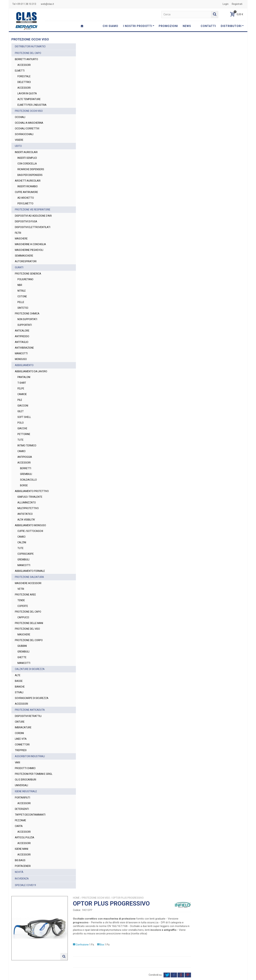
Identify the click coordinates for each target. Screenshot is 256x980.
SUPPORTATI (25, 325)
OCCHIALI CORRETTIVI (27, 129)
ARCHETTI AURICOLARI (28, 181)
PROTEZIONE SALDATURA (29, 577)
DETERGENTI (22, 809)
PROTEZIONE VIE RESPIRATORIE (33, 210)
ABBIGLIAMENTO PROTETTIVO (32, 491)
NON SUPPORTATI (27, 319)
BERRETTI (26, 468)
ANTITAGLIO (22, 342)
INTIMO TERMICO (27, 446)
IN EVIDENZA (22, 879)
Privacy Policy (179, 962)
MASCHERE (21, 239)
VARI (17, 763)
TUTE (20, 440)
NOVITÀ (19, 872)
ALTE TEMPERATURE (29, 99)
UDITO (18, 146)
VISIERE (19, 140)
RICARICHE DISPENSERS (31, 169)
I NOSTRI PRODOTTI (139, 26)
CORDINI (19, 733)
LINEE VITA (21, 739)
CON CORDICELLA (27, 164)
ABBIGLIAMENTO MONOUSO (30, 525)
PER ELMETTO (25, 203)
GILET (21, 411)
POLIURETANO (25, 279)
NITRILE (22, 291)
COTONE (22, 296)
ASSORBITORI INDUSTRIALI (30, 756)
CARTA (19, 826)
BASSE (19, 681)
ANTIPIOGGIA (25, 457)
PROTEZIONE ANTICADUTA (30, 710)
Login (226, 4)
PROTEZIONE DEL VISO (27, 629)
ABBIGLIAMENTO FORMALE (30, 571)
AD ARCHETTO (26, 198)
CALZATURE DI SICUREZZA (30, 669)
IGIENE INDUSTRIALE (26, 791)
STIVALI (19, 692)
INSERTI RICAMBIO (28, 186)
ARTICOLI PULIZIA (25, 837)
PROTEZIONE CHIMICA (27, 314)
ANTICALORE (22, 331)
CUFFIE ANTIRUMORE (26, 192)
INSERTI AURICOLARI (26, 152)
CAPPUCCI (23, 617)
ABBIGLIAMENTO (24, 365)
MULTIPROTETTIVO (28, 508)
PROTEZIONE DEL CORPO (29, 640)
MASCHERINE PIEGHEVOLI (29, 250)
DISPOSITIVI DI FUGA (26, 221)
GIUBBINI (22, 646)
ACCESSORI (24, 65)
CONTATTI (208, 26)
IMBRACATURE (23, 727)
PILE (20, 400)
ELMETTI (20, 71)
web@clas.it (47, 4)
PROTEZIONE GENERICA (28, 274)
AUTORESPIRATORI (26, 261)
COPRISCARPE (26, 554)
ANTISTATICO (25, 514)
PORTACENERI (23, 866)
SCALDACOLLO (28, 480)
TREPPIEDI (21, 750)
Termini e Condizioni (167, 976)
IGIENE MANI (22, 849)
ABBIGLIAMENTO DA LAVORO (31, 371)
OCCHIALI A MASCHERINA (29, 123)
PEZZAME (20, 820)
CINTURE (20, 722)
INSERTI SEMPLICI (27, 158)
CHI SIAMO (110, 26)
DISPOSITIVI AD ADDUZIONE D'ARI (33, 216)
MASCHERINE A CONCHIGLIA (30, 244)
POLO (21, 423)
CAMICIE (22, 394)
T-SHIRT (22, 383)
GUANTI (19, 267)
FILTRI (18, 233)
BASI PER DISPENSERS (30, 175)
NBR (20, 285)
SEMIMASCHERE (24, 256)
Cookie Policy (204, 976)
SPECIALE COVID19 (25, 885)
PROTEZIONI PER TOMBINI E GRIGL (34, 774)
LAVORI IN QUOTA (27, 93)
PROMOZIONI (168, 26)
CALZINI (22, 542)
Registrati (237, 4)
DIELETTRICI (24, 82)
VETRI (21, 589)
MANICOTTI (21, 353)
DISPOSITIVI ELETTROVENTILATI (33, 227)
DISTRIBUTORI (232, 26)
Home (134, 45)
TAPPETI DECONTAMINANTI (30, 815)
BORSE (24, 485)
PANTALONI (24, 377)
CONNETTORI (22, 745)
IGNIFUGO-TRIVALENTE (30, 497)
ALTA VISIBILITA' (26, 520)
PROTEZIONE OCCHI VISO (29, 111)
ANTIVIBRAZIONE (24, 348)
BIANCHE (20, 687)
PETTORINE (24, 434)
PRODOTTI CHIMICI (25, 768)
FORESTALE (24, 76)
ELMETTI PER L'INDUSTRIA (32, 105)
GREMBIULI (26, 474)
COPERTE (23, 606)
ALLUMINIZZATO (27, 503)
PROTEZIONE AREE (25, 595)
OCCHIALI (20, 117)
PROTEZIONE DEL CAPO (28, 53)
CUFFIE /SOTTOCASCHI (30, 531)
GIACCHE (22, 428)
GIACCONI (23, 406)
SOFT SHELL (24, 417)
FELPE (21, 389)
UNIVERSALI (21, 785)
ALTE (18, 675)
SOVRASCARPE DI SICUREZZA (32, 698)
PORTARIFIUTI (22, 798)
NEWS (187, 26)
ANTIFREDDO (22, 336)
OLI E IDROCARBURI (25, 780)
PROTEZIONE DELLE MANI (29, 623)
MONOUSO (21, 359)
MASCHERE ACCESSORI (28, 583)
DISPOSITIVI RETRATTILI (28, 716)
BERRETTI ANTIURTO (26, 59)
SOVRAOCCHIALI (24, 134)
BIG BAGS (20, 860)
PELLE (21, 302)
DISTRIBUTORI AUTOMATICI (30, 46)
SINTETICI (23, 308)
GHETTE (22, 657)
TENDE (21, 600)
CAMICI (21, 451)
